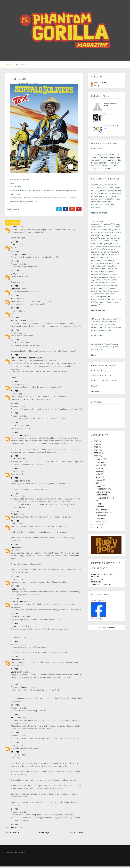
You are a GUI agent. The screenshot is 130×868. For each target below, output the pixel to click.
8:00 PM (14, 686)
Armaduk (15, 646)
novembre (100, 464)
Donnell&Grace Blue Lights (102, 576)
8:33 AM (14, 546)
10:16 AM (15, 734)
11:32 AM (15, 319)
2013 (96, 443)
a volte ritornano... (103, 493)
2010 (96, 452)
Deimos (14, 460)
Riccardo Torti (17, 344)
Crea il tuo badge (96, 620)
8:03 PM (14, 495)
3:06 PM (14, 405)
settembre (100, 470)
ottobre (99, 466)
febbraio (100, 520)
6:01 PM (14, 415)
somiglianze (100, 505)
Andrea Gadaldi (100, 84)
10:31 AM (15, 744)
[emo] (14, 246)
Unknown (15, 290)
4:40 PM (14, 826)
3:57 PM (14, 671)
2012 (96, 446)
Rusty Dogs (21, 65)
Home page (44, 834)
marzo (99, 487)
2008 (96, 458)
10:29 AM (15, 578)
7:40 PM (14, 470)
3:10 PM (14, 658)
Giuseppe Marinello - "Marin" (23, 359)
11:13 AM (15, 310)
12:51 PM (15, 341)
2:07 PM (14, 383)
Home (8, 65)
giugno (99, 478)
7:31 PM (14, 457)
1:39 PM (14, 615)
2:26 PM (14, 625)
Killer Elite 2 (96, 578)
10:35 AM (15, 588)
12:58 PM (15, 600)
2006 (96, 529)
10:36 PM (15, 513)
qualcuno (28, 199)
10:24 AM (15, 297)
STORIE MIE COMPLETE (101, 586)
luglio (98, 475)
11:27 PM (15, 707)
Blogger (111, 629)
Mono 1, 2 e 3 (97, 581)
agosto (99, 472)
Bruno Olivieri (17, 673)
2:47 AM (14, 716)
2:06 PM (14, 356)
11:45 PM (15, 272)
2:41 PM (14, 811)
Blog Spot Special (103, 511)
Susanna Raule (17, 437)
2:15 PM (14, 393)
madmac (15, 590)
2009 (96, 455)
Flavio (13, 228)
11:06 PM (15, 263)
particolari (100, 508)
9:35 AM (14, 287)
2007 (96, 526)
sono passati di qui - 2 (105, 499)
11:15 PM (15, 522)
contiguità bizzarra (103, 490)
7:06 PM (14, 434)
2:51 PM (14, 643)
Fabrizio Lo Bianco (19, 256)
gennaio (100, 523)
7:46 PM (14, 480)
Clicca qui (95, 393)
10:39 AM (15, 754)
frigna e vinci (109, 116)
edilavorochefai (17, 618)
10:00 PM (15, 253)
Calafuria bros (101, 496)
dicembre (100, 461)
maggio (99, 481)
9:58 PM (14, 243)
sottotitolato (101, 517)
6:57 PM (14, 424)
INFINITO (15, 756)
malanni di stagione (104, 514)
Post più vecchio (76, 834)
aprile (98, 484)
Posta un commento (14, 829)
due (97, 502)
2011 (96, 449)
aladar (14, 300)
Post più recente (12, 834)
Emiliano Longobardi (97, 602)
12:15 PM (15, 332)
